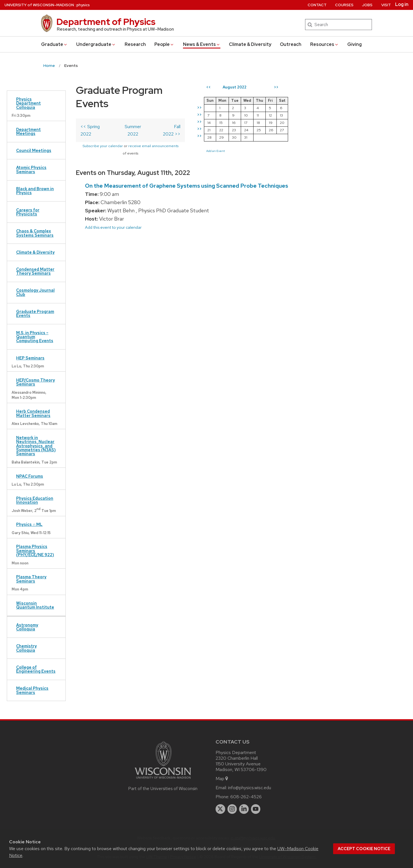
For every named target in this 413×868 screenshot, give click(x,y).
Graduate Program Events (35, 313)
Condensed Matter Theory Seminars (35, 271)
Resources (324, 44)
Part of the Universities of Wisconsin (163, 789)
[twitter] (220, 809)
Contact (317, 5)
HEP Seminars (30, 358)
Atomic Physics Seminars (31, 169)
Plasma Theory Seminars (31, 579)
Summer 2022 (140, 113)
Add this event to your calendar (113, 208)
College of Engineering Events (36, 669)
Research (135, 44)
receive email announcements (151, 125)
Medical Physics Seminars (32, 690)
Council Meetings (34, 150)
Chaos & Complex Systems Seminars (35, 233)
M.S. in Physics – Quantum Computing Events (35, 337)
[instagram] (232, 809)
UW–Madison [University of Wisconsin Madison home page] (39, 5)
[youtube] (256, 809)
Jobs (367, 5)
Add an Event (228, 151)
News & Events (202, 44)
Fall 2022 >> (180, 113)
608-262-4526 (246, 797)
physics (83, 5)
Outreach (291, 44)
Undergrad (96, 44)
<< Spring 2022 (96, 113)
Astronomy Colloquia (27, 627)
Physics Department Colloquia (28, 103)
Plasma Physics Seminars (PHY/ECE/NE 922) (35, 551)
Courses (344, 5)
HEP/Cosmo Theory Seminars (36, 382)
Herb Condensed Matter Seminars (33, 413)
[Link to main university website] (163, 780)
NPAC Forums (30, 476)
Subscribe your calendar (101, 125)
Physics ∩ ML (29, 524)
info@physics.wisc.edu (250, 788)
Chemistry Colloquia (26, 648)
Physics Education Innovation (35, 500)
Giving (355, 44)
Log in (402, 5)
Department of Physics (106, 22)
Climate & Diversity (250, 44)
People (164, 44)
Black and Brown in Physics (35, 191)
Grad (54, 44)
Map (222, 779)
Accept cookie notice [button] (364, 849)
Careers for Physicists (28, 212)
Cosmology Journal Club (35, 292)
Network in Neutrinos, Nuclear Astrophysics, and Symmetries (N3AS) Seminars (36, 446)
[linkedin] (244, 809)
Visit (386, 5)
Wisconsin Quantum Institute (35, 605)
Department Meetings (28, 131)
